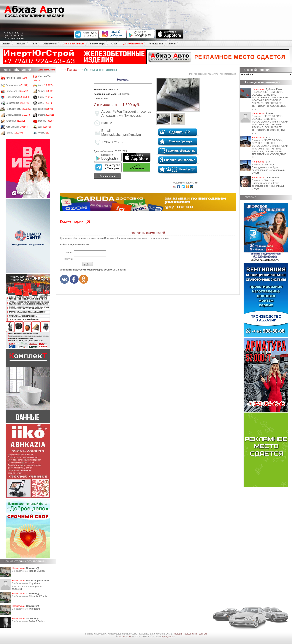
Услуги (46, 91)
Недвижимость (18, 109)
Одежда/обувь (17, 97)
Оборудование (18, 115)
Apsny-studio (168, 636)
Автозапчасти (17, 85)
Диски (45, 103)
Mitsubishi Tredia (38, 596)
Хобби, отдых (17, 91)
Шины (45, 97)
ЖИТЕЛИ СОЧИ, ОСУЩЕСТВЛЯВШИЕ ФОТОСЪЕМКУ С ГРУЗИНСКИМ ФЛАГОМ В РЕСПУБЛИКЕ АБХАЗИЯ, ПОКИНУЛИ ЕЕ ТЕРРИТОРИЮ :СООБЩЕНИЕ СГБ (270, 100)
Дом (45, 127)
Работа (46, 115)
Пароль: (68, 259)
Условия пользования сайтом (190, 634)
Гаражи (46, 109)
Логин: (69, 253)
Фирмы (45, 133)
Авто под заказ (16, 78)
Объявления (50, 44)
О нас (114, 44)
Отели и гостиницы (73, 44)
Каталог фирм (98, 44)
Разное (14, 133)
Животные (15, 121)
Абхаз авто (125, 636)
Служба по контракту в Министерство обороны (27, 586)
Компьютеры (17, 127)
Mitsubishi (34, 609)
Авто (34, 44)
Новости (21, 44)
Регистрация (156, 44)
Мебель (46, 121)
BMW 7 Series (37, 621)
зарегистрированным (135, 238)
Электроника (17, 103)
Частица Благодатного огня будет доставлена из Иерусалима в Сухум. (268, 169)
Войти (172, 44)
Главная (6, 44)
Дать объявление (133, 44)
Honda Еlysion (37, 571)
